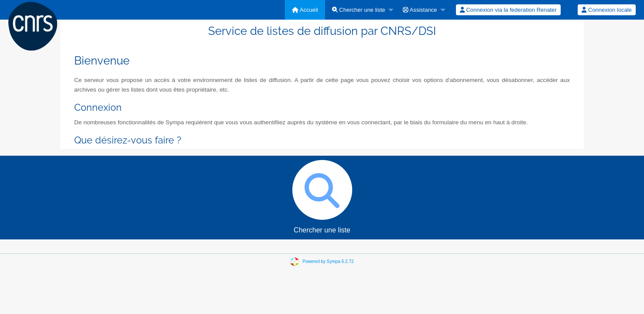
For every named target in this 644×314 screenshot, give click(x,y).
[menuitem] (305, 10)
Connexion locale (606, 10)
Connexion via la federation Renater (508, 10)
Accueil (305, 10)
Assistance (420, 10)
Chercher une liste (359, 10)
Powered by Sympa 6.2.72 (328, 261)
